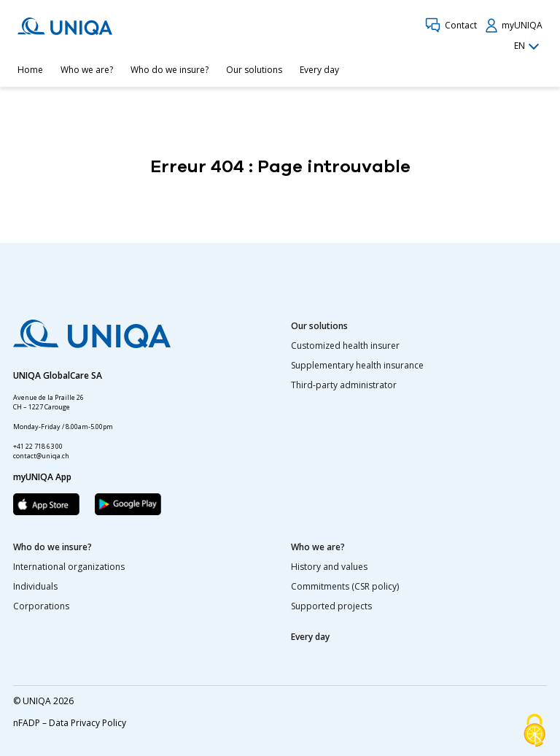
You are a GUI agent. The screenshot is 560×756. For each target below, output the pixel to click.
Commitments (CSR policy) (345, 586)
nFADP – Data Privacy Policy (70, 723)
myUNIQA (514, 26)
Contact (451, 25)
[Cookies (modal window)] (534, 731)
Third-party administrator (344, 385)
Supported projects (331, 606)
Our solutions (254, 70)
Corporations (41, 606)
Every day (319, 70)
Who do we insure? (170, 70)
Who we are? (87, 70)
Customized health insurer (345, 346)
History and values (329, 567)
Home (30, 70)
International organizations (69, 567)
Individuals (35, 586)
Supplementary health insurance (357, 365)
